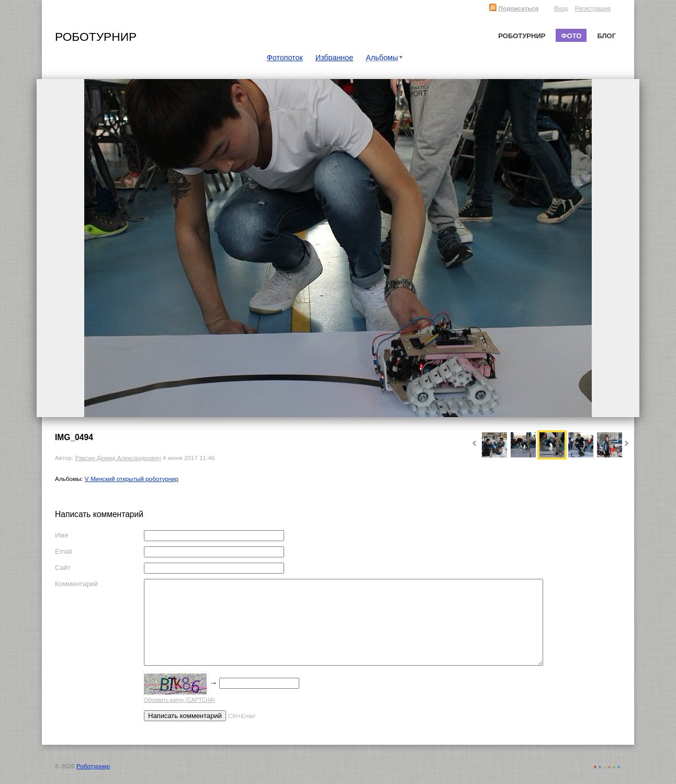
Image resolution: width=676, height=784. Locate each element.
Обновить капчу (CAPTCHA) (179, 700)
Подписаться (514, 8)
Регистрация (593, 8)
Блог (606, 36)
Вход (561, 8)
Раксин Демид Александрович (118, 458)
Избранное (334, 58)
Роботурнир (96, 37)
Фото (571, 36)
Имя (61, 535)
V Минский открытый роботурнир (132, 479)
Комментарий (76, 584)
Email (64, 551)
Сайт (63, 568)
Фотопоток (285, 58)
